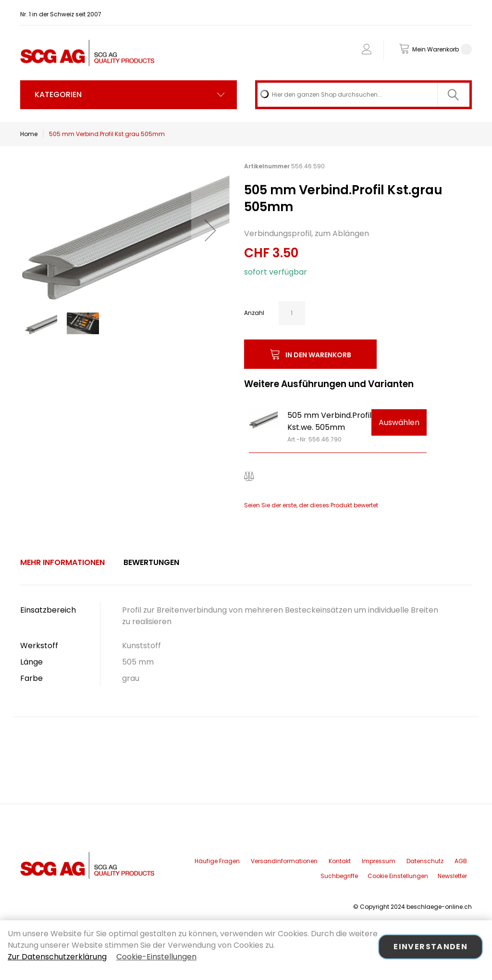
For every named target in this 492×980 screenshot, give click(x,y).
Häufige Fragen (217, 861)
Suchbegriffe (339, 876)
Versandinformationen (284, 861)
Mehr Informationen (62, 562)
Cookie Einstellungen (398, 876)
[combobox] (363, 95)
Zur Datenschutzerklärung (57, 957)
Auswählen (399, 422)
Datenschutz (425, 861)
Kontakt (340, 861)
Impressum (379, 861)
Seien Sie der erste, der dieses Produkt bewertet (311, 505)
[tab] (62, 563)
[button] (210, 230)
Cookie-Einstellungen (156, 957)
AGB (461, 861)
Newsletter (452, 876)
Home (29, 134)
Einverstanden (430, 947)
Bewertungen (151, 562)
